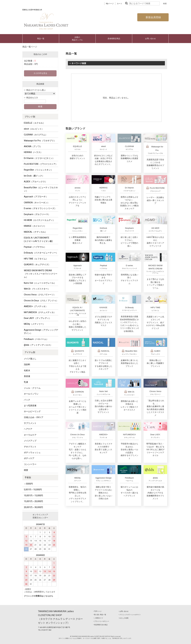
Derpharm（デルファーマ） (37, 214)
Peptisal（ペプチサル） (35, 247)
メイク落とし (30, 359)
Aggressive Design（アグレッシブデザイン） (41, 332)
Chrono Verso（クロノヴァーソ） (40, 295)
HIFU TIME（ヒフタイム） (36, 259)
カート (120, 4)
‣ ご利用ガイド (98, 618)
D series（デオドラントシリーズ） (40, 208)
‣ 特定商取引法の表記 (100, 625)
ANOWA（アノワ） (33, 146)
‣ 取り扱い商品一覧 (100, 615)
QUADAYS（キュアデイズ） (37, 265)
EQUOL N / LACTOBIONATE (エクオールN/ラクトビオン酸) (38, 239)
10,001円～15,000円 (33, 496)
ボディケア (29, 458)
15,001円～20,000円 (33, 501)
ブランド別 (30, 117)
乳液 (26, 382)
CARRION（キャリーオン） (37, 203)
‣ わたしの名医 (124, 618)
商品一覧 (41, 39)
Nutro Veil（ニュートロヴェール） (40, 283)
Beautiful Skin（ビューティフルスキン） (41, 189)
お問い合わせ (150, 39)
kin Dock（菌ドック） (34, 176)
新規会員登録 (153, 17)
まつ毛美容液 (30, 406)
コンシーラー (30, 464)
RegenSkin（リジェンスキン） (38, 170)
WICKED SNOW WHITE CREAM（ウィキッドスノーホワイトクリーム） (41, 274)
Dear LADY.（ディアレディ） (37, 318)
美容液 (27, 376)
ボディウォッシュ (32, 452)
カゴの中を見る (40, 73)
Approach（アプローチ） (36, 197)
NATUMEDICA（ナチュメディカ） (40, 312)
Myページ (110, 4)
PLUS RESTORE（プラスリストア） (41, 164)
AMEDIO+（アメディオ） (36, 306)
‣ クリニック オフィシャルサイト (130, 615)
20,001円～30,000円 (33, 507)
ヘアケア (28, 429)
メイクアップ (30, 441)
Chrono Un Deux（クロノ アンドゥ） (41, 301)
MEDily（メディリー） (34, 324)
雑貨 (26, 470)
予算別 (28, 477)
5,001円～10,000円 (33, 490)
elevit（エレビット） (34, 129)
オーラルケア (30, 435)
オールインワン (31, 394)
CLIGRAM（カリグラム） (36, 135)
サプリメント (30, 423)
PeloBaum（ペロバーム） (36, 339)
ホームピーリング (32, 411)
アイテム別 (30, 352)
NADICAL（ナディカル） (35, 232)
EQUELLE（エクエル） (34, 123)
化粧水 (27, 370)
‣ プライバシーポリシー (101, 621)
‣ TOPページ (97, 611)
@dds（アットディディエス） (38, 345)
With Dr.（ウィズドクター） (37, 289)
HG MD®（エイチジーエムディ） (39, 220)
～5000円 (28, 484)
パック (27, 400)
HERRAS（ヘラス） (33, 152)
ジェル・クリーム (32, 388)
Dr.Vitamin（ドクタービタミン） (39, 158)
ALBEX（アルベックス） (35, 182)
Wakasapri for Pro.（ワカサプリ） (40, 141)
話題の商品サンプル (77, 39)
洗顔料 (27, 364)
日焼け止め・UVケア (34, 417)
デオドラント (30, 447)
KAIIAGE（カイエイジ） (35, 226)
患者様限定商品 (114, 39)
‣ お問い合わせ (124, 611)
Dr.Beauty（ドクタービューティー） (41, 253)
